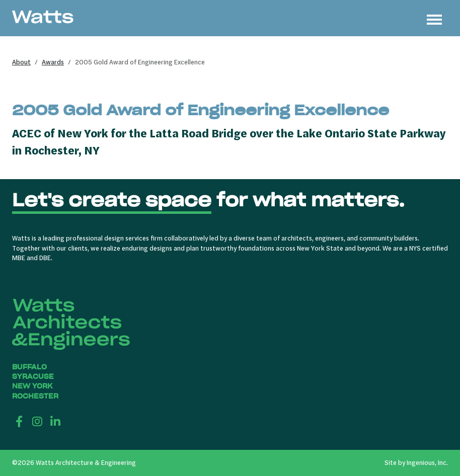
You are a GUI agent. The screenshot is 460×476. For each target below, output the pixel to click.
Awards (53, 62)
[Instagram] (37, 421)
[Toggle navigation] (434, 18)
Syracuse (33, 377)
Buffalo (29, 367)
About (21, 62)
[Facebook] (19, 421)
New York (32, 386)
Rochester (35, 396)
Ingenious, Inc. (427, 462)
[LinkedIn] (55, 421)
